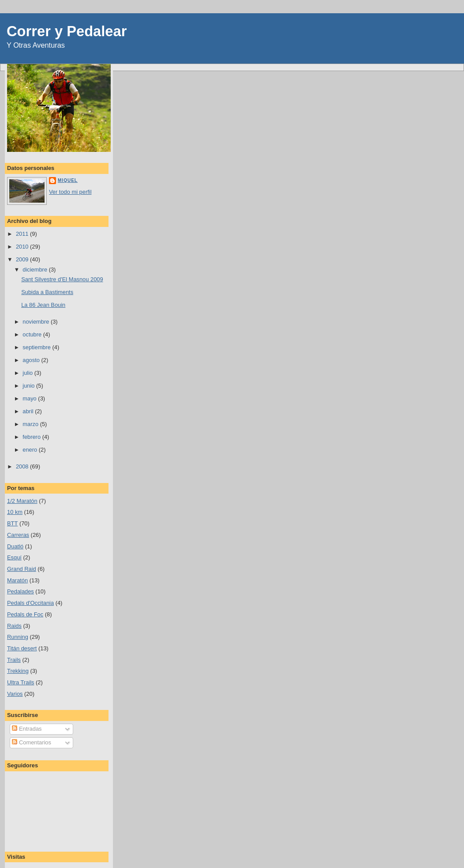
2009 (23, 259)
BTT (12, 523)
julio (28, 373)
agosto (32, 360)
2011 (23, 234)
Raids (14, 626)
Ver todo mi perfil (70, 192)
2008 (23, 466)
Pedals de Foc (25, 614)
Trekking (18, 671)
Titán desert (22, 648)
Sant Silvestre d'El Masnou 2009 (62, 279)
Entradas (27, 729)
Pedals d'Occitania (30, 603)
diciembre (36, 270)
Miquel (68, 180)
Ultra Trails (21, 682)
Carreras (18, 535)
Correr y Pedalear (67, 31)
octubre (33, 334)
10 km (15, 512)
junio (29, 386)
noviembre (37, 322)
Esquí (14, 557)
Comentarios (31, 742)
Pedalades (21, 591)
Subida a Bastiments (47, 292)
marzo (31, 424)
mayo (30, 398)
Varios (15, 694)
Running (18, 637)
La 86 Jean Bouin (43, 305)
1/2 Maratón (22, 501)
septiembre (37, 347)
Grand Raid (22, 569)
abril (29, 411)
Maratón (17, 580)
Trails (14, 660)
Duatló (15, 546)
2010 (23, 247)
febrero (32, 437)
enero (30, 450)
